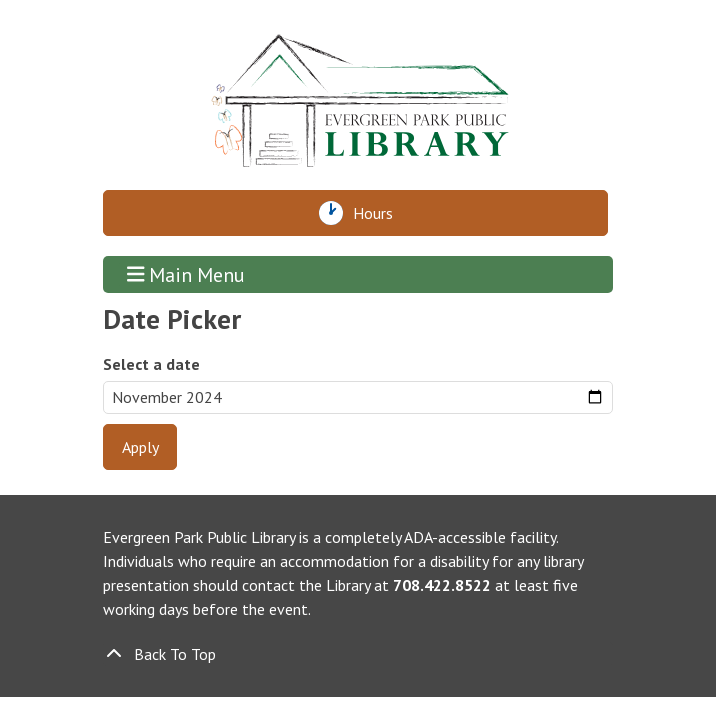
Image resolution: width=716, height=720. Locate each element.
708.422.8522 (442, 585)
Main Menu (186, 274)
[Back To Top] (358, 654)
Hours (378, 213)
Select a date (151, 364)
